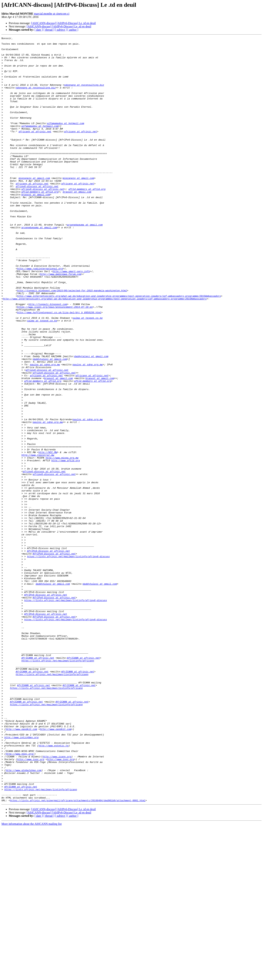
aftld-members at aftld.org (87, 220)
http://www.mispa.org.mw (62, 542)
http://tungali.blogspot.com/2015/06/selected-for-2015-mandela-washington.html (72, 341)
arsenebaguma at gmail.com (85, 262)
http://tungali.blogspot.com (48, 358)
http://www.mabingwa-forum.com (61, 322)
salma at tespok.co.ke (88, 374)
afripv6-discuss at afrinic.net (37, 216)
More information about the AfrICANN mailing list (32, 977)
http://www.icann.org (57, 901)
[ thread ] (49, 30)
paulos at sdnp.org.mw (45, 430)
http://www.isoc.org (31, 904)
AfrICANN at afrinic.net (38, 782)
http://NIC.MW (48, 536)
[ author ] (73, 30)
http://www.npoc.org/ (20, 897)
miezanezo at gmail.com (34, 207)
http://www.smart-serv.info (71, 318)
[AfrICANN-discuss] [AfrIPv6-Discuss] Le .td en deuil (64, 23)
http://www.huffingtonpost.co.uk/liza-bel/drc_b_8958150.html (59, 368)
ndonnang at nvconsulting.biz (84, 95)
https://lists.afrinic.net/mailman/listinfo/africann (58, 786)
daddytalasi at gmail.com (91, 420)
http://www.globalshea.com (23, 917)
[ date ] (39, 30)
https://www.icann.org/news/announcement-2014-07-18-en (55, 361)
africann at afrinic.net (35, 151)
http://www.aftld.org (66, 545)
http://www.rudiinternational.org (40, 315)
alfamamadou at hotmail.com (66, 141)
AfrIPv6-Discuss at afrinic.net (48, 654)
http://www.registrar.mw (38, 539)
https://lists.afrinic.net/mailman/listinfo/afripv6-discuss (68, 661)
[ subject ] (61, 30)
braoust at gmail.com (77, 223)
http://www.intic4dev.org (21, 878)
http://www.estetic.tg (54, 888)
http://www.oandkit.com (21, 868)
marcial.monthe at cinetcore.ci (52, 14)
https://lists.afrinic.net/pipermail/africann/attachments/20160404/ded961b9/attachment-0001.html (78, 953)
